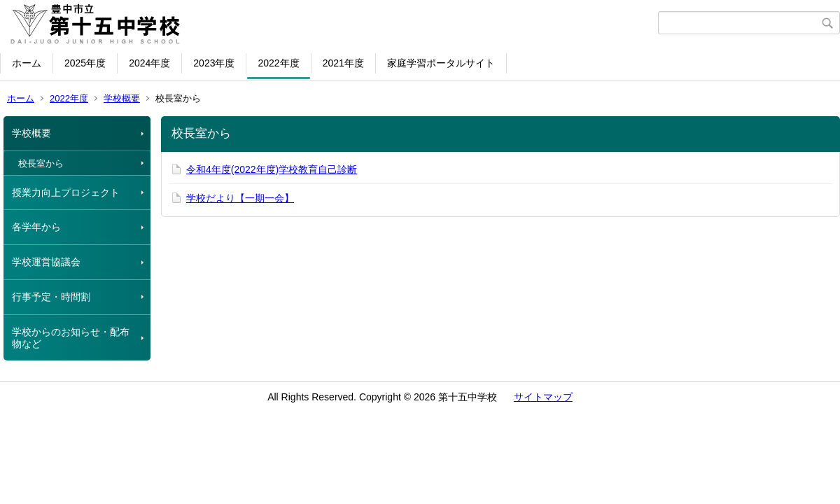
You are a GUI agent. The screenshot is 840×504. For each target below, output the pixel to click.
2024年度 (149, 63)
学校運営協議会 (46, 262)
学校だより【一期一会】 (240, 198)
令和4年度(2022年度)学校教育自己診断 (272, 169)
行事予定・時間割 (51, 297)
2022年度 (278, 63)
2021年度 (343, 63)
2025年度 (85, 63)
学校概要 (122, 98)
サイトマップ (543, 397)
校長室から (41, 163)
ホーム (27, 63)
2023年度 (214, 63)
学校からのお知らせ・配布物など (71, 338)
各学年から (36, 227)
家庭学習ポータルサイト (441, 63)
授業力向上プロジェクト (66, 192)
